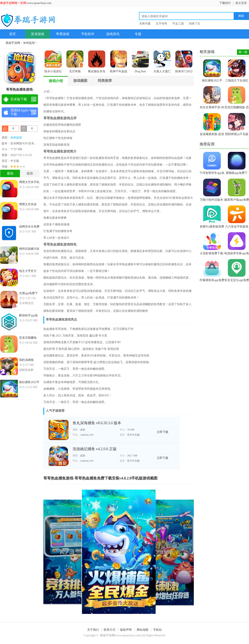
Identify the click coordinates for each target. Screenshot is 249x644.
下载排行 (225, 3)
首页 (12, 34)
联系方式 (110, 630)
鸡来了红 (195, 24)
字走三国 (178, 24)
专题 (138, 34)
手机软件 (88, 34)
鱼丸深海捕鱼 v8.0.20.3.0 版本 (97, 423)
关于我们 (93, 630)
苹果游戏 (63, 34)
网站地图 (143, 630)
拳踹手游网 (13, 43)
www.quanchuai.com (39, 3)
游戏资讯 (113, 34)
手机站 (157, 630)
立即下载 (162, 432)
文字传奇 (161, 24)
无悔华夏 (145, 24)
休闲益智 (29, 43)
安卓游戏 (38, 34)
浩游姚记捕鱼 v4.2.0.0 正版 (95, 449)
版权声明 (126, 630)
